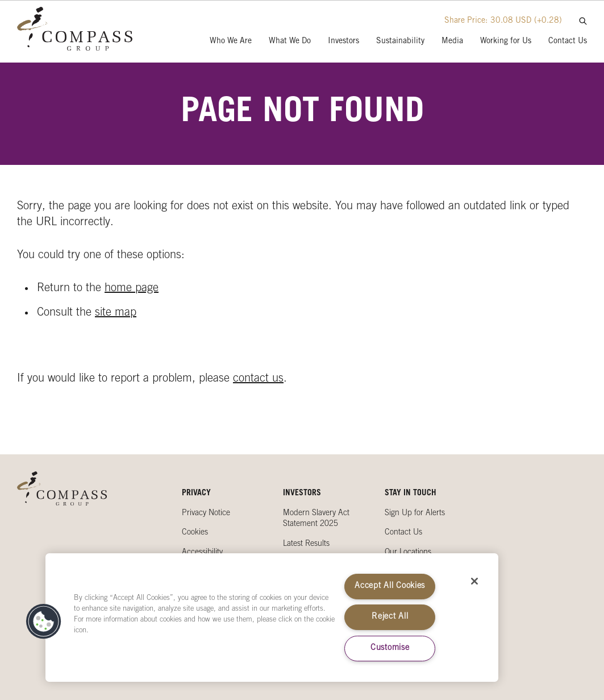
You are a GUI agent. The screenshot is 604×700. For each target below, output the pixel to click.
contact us (258, 379)
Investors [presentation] (343, 42)
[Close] (474, 581)
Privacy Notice (206, 513)
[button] (44, 622)
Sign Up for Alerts (415, 513)
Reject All (390, 617)
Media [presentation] (452, 42)
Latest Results (306, 544)
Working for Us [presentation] (506, 42)
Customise (390, 648)
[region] (272, 618)
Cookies (195, 533)
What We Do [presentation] (290, 42)
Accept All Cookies (390, 586)
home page (132, 289)
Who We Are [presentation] (231, 42)
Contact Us (403, 533)
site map (116, 313)
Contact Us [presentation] (568, 42)
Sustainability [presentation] (400, 42)
